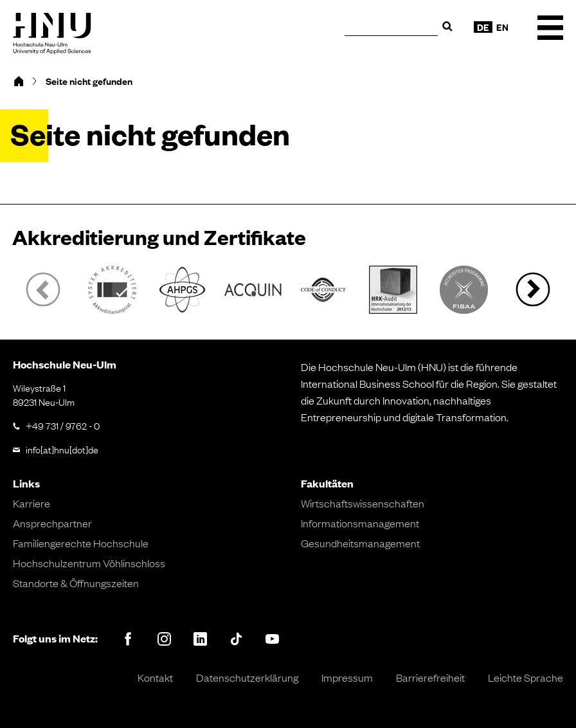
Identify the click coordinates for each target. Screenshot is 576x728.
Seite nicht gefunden (89, 81)
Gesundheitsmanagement (360, 543)
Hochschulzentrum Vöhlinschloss (89, 563)
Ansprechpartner (52, 523)
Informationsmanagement (360, 523)
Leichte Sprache (526, 677)
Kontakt (155, 677)
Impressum (347, 677)
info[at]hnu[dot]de (62, 449)
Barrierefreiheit (430, 677)
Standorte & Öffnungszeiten (76, 583)
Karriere (32, 503)
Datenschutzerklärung (247, 677)
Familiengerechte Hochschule (81, 543)
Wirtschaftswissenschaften (363, 503)
